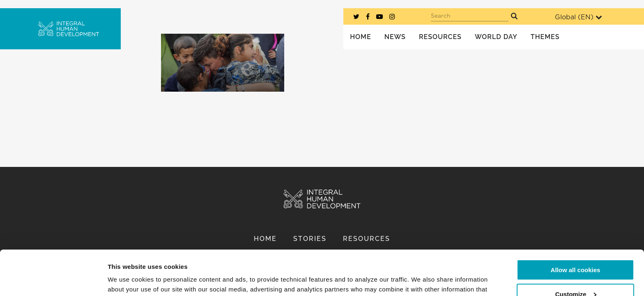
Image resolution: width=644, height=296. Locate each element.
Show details (127, 280)
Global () (578, 17)
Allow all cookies (576, 228)
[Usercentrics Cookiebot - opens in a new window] (53, 280)
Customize (576, 252)
